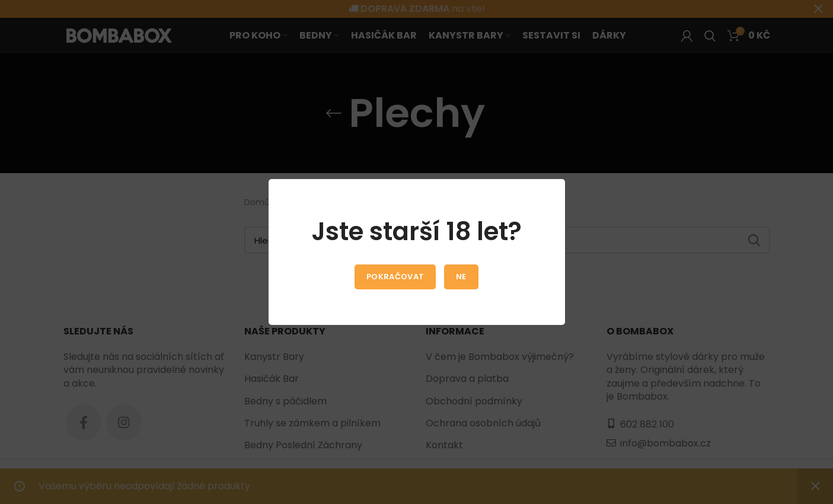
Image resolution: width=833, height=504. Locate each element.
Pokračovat (395, 277)
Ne (461, 277)
